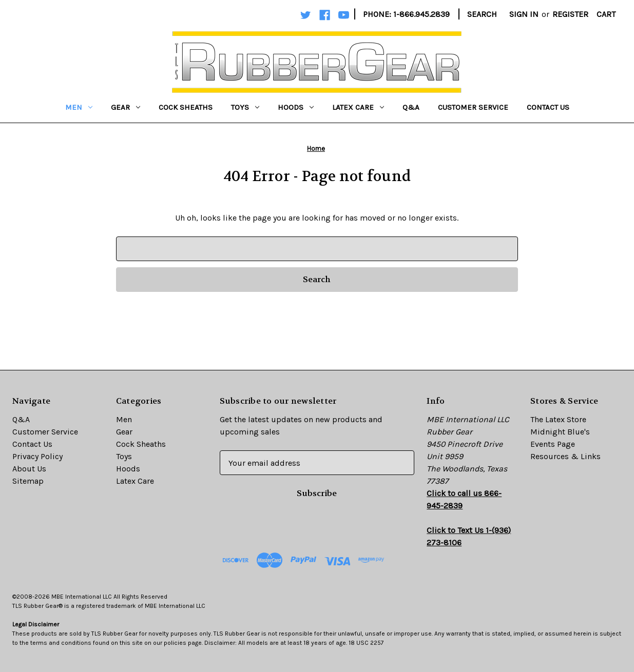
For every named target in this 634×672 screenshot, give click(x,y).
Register (570, 14)
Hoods (296, 107)
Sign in (524, 14)
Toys (245, 107)
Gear (126, 107)
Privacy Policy (37, 456)
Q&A (411, 107)
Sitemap (28, 481)
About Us (29, 469)
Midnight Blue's (560, 432)
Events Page (553, 444)
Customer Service (473, 107)
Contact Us (548, 107)
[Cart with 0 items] (606, 14)
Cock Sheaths (186, 107)
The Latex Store (558, 419)
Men (79, 107)
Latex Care (358, 107)
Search (482, 14)
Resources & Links (565, 456)
